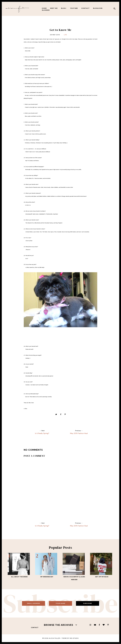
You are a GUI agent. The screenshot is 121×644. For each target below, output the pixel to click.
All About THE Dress (19, 577)
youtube (74, 8)
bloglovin (98, 8)
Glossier (46, 10)
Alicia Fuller (54, 638)
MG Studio (74, 638)
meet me (54, 8)
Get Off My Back (102, 577)
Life (65, 35)
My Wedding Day (47, 577)
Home (44, 8)
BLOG (64, 8)
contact (85, 8)
